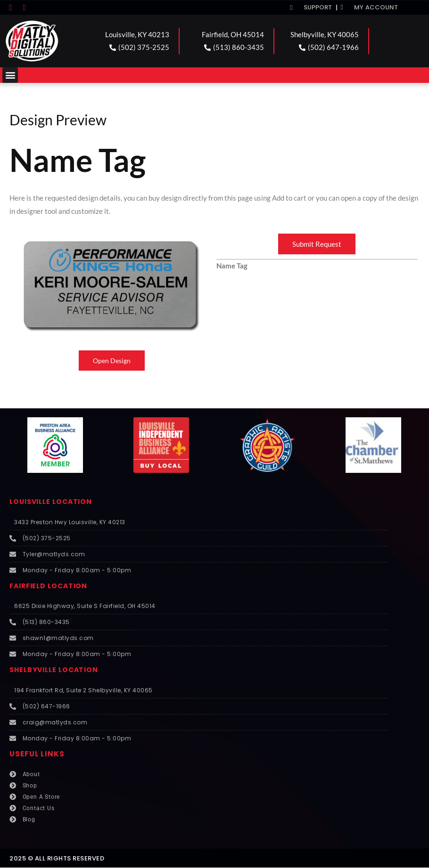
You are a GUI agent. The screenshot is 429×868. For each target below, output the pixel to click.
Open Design (112, 361)
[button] (10, 75)
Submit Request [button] (317, 244)
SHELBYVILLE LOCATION (57, 670)
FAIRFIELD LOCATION (51, 586)
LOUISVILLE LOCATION (54, 502)
